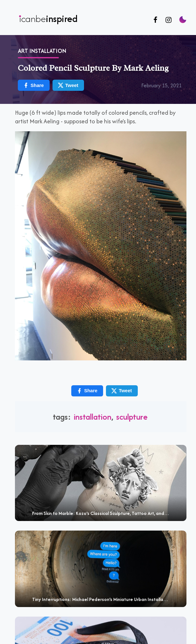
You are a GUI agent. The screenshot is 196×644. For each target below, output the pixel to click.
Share (87, 391)
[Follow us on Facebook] (155, 20)
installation (93, 417)
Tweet (121, 391)
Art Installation (42, 51)
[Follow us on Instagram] (168, 20)
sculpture (132, 417)
